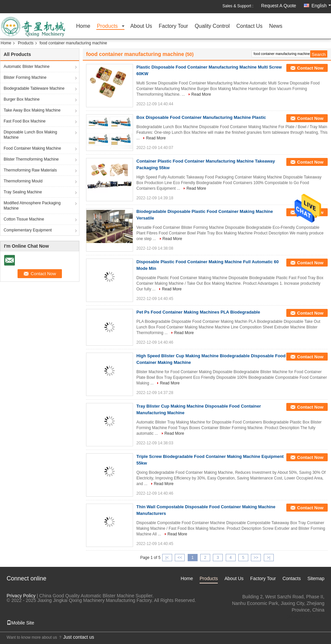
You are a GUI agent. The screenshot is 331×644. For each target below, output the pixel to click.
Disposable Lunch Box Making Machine (30, 135)
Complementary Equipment (28, 230)
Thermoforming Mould (23, 181)
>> (256, 558)
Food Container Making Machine (32, 148)
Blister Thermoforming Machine (31, 159)
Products (107, 26)
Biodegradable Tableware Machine (34, 88)
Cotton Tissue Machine (24, 219)
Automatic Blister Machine (27, 67)
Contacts (291, 578)
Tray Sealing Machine (23, 192)
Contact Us (249, 26)
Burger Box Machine (22, 99)
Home (83, 26)
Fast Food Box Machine (25, 121)
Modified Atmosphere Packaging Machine (32, 206)
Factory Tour (174, 26)
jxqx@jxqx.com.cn (306, 617)
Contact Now (310, 68)
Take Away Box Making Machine (32, 110)
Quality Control (212, 26)
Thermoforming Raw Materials (30, 170)
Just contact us (79, 637)
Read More (201, 94)
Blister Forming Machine (25, 77)
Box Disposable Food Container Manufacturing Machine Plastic (201, 117)
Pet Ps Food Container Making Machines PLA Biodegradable (198, 312)
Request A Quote (279, 6)
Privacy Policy (21, 596)
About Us (141, 26)
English (321, 6)
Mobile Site (20, 623)
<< (180, 558)
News (276, 26)
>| (269, 558)
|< (167, 558)
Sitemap (316, 578)
